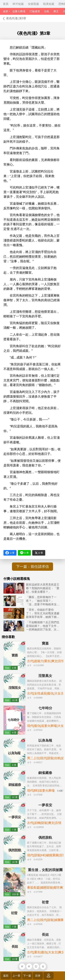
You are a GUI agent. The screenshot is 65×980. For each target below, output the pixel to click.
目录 (38, 976)
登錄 (49, 976)
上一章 (16, 976)
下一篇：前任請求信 (32, 567)
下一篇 (27, 976)
